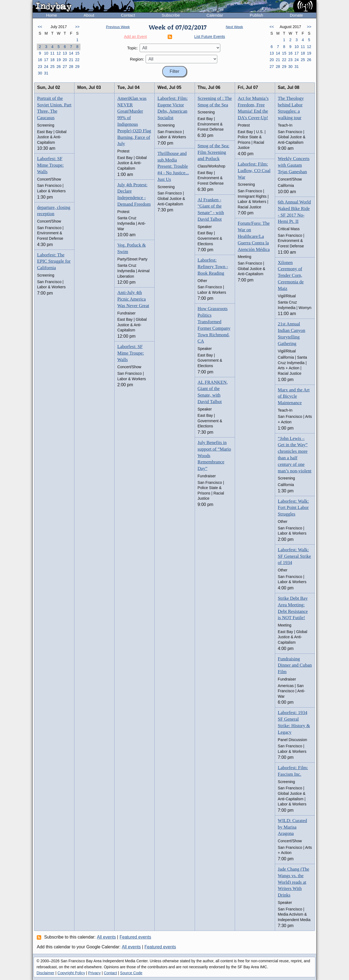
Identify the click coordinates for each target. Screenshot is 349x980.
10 (46, 53)
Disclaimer (45, 973)
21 (71, 60)
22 (77, 60)
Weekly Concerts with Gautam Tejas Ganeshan (294, 165)
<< (40, 27)
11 (52, 53)
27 (65, 67)
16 (40, 60)
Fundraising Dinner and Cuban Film (295, 665)
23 (40, 67)
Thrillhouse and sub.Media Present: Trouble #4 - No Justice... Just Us (173, 166)
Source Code (131, 973)
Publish (256, 15)
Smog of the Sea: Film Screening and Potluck (214, 152)
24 (46, 67)
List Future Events (210, 37)
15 (77, 53)
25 (52, 67)
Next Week (234, 27)
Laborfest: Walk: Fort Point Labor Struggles (293, 508)
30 (40, 73)
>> (77, 27)
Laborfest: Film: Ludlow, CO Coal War (254, 171)
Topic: (132, 48)
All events (106, 937)
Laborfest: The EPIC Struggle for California (54, 261)
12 (59, 53)
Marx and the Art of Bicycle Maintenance (294, 396)
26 (59, 67)
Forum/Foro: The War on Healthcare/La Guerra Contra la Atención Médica (254, 236)
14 (71, 53)
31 (46, 73)
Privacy (94, 973)
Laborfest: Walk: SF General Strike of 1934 (294, 556)
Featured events (136, 937)
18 (52, 60)
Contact (128, 15)
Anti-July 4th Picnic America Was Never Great (133, 299)
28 (71, 67)
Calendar (215, 15)
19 (59, 60)
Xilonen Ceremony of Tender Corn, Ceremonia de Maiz (291, 275)
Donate (296, 15)
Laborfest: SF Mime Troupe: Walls (50, 165)
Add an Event (136, 37)
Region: (137, 59)
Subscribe (171, 15)
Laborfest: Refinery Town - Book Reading (213, 267)
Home (52, 15)
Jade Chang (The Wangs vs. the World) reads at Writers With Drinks (294, 882)
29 (77, 67)
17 (46, 60)
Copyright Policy (71, 973)
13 (65, 53)
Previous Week (118, 27)
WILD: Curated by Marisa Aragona (292, 827)
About (89, 15)
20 (65, 60)
